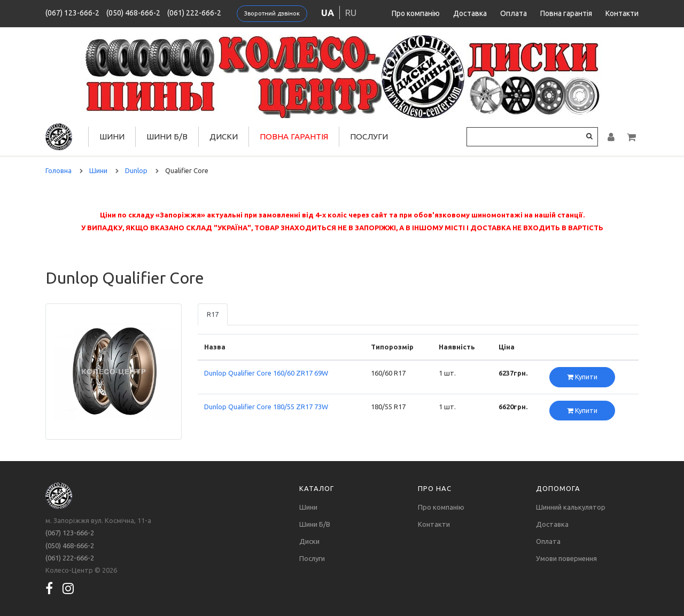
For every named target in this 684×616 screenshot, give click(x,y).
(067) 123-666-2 (72, 13)
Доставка (470, 13)
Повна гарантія (566, 13)
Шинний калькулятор (571, 507)
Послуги (369, 137)
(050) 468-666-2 (133, 13)
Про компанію (416, 13)
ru (351, 13)
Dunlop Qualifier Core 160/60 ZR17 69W (266, 373)
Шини (112, 137)
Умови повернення (566, 558)
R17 (213, 314)
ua (328, 13)
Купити (582, 377)
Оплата (514, 13)
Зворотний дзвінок (272, 13)
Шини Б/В (167, 137)
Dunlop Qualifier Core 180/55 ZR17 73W (266, 407)
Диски (224, 137)
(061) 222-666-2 (194, 13)
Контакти (622, 13)
